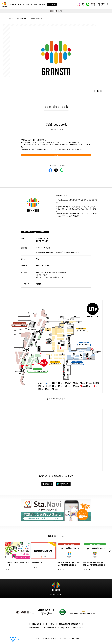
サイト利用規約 (49, 628)
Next (110, 550)
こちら (77, 252)
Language (52, 4)
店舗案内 (13, 4)
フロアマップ (43, 241)
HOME (11, 19)
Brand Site (50, 624)
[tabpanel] (56, 57)
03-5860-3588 (43, 266)
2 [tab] (98, 91)
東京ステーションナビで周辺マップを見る (56, 476)
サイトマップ (78, 628)
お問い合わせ (36, 624)
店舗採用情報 (34, 628)
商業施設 (42, 4)
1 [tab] (95, 91)
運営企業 (64, 628)
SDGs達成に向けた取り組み (69, 624)
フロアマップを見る (56, 399)
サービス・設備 (31, 4)
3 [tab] (101, 91)
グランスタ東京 (21, 19)
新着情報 (21, 4)
